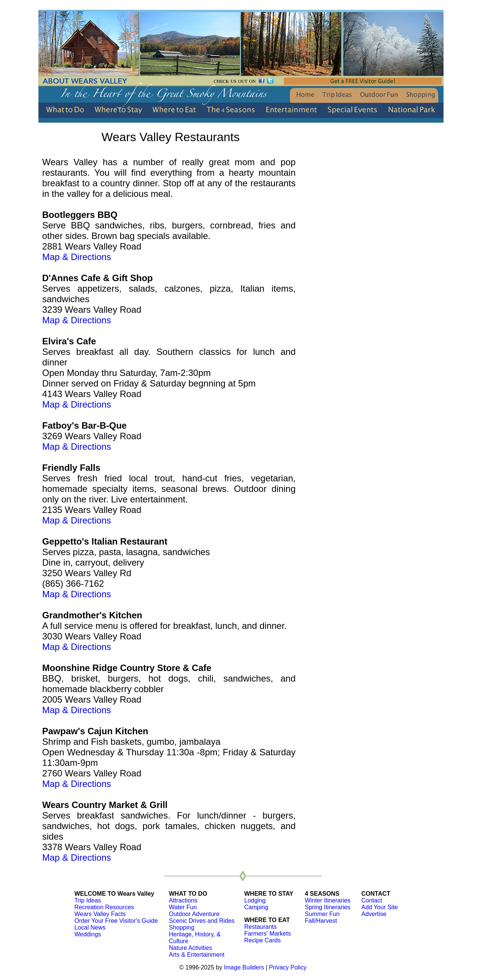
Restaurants (261, 927)
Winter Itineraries (328, 900)
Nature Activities (191, 948)
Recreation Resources (104, 907)
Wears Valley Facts (100, 914)
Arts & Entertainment (197, 955)
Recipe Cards (263, 940)
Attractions (183, 900)
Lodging (255, 900)
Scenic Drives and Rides (202, 921)
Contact (372, 900)
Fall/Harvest (321, 921)
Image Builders (244, 967)
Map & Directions (77, 257)
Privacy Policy (288, 967)
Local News (90, 927)
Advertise (374, 914)
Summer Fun (322, 914)
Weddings (88, 934)
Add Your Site (380, 907)
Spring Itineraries (328, 907)
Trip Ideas (88, 900)
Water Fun (183, 907)
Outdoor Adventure (194, 914)
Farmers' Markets (268, 934)
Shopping (182, 927)
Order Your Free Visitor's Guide (116, 921)
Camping (256, 907)
